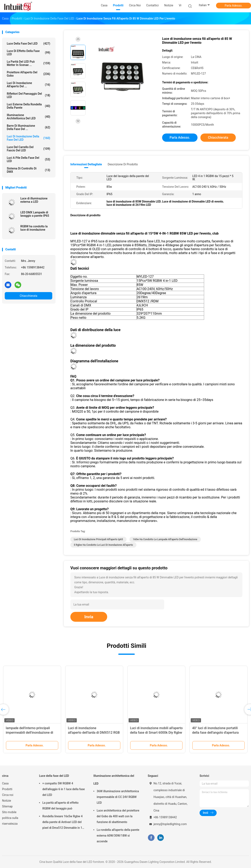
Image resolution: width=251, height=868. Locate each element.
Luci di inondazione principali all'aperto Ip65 (98, 539)
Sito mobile (9, 812)
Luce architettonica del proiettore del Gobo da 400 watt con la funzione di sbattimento (118, 816)
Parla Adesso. (234, 6)
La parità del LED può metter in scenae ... (28, 63)
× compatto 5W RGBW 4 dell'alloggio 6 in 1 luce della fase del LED (64, 789)
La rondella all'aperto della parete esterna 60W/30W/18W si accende (118, 836)
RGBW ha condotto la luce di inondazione (34, 228)
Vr (180, 5)
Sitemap (7, 806)
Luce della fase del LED (28, 44)
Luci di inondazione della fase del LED (28, 138)
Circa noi (8, 795)
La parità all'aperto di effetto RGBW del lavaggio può (60, 806)
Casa (5, 783)
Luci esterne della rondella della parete (28, 106)
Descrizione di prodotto (123, 164)
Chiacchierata (28, 296)
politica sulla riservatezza (10, 821)
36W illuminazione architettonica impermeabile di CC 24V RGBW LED (118, 797)
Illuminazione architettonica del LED (28, 117)
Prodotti (7, 789)
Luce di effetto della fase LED (28, 53)
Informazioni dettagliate (86, 164)
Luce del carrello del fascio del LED (28, 149)
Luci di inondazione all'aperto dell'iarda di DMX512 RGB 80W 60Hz (94, 733)
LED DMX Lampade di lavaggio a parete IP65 (35, 214)
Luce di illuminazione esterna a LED (34, 200)
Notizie (7, 801)
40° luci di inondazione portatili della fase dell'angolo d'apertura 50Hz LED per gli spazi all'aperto (216, 733)
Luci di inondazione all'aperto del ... (28, 85)
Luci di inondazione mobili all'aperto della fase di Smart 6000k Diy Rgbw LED (156, 733)
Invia (89, 617)
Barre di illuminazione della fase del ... (28, 127)
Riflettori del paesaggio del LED (28, 95)
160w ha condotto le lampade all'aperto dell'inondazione (165, 539)
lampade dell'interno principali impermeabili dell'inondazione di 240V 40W (29, 733)
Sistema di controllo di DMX (28, 170)
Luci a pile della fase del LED (28, 159)
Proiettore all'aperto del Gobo (28, 74)
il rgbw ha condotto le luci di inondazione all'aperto (103, 545)
